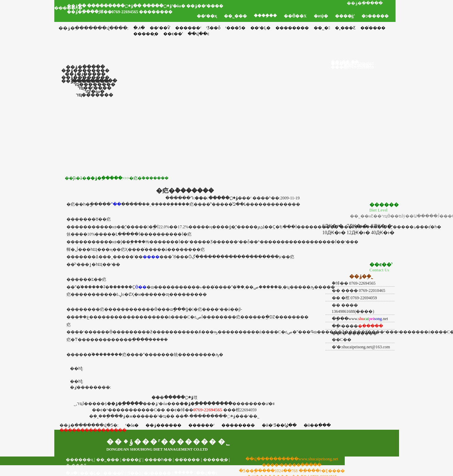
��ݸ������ (163, 425)
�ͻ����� (375, 16)
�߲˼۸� (139, 28)
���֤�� (184, 473)
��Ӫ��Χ (295, 16)
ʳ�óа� (132, 425)
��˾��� (235, 16)
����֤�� (265, 16)
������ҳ (80, 460)
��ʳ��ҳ (207, 16)
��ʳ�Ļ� (260, 28)
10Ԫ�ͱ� (334, 233)
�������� (292, 28)
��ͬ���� (373, 28)
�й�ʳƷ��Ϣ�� (279, 425)
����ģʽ (345, 16)
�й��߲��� (317, 425)
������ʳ (188, 28)
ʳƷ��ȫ (213, 28)
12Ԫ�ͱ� (358, 233)
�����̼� (216, 460)
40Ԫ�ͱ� (383, 233)
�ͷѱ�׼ (321, 16)
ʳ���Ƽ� (235, 28)
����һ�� (158, 460)
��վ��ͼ (207, 473)
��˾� (322, 28)
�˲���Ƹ (345, 28)
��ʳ (215, 309)
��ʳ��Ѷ (160, 28)
